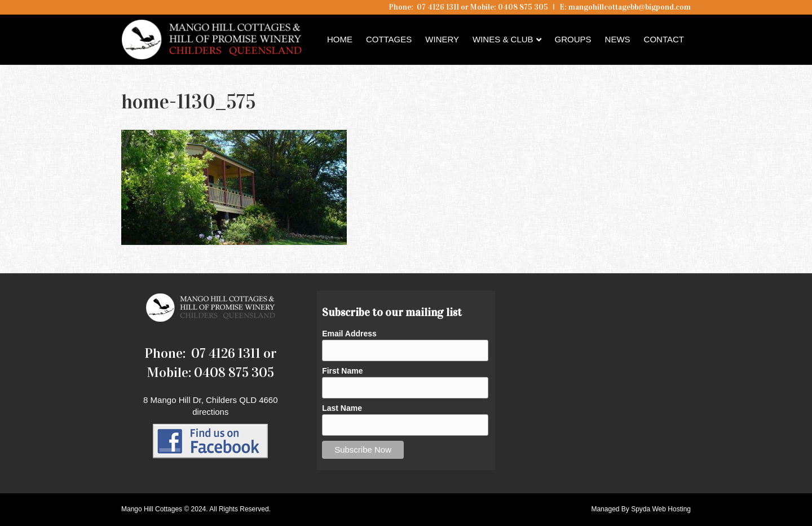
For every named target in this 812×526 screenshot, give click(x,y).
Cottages (389, 39)
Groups (573, 39)
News (618, 39)
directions (210, 412)
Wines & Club (503, 39)
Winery (442, 39)
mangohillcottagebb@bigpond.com (630, 7)
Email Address (349, 334)
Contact (664, 39)
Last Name (342, 408)
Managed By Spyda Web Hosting (641, 509)
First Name (342, 371)
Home (340, 39)
